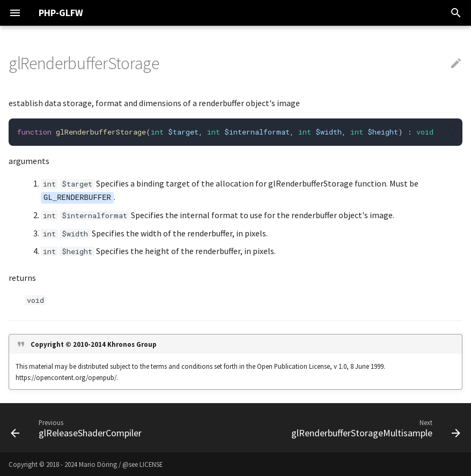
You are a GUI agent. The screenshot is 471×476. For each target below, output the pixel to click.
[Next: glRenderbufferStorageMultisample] (374, 428)
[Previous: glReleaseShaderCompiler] (78, 428)
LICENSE (151, 464)
